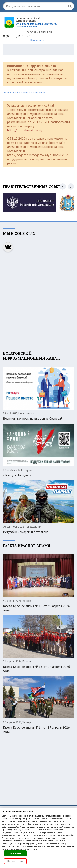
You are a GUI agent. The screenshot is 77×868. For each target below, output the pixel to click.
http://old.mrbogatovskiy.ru (26, 130)
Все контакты (38, 40)
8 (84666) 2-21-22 (17, 36)
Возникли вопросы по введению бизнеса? (33, 418)
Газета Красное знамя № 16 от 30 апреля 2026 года (37, 608)
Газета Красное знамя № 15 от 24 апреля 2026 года (37, 669)
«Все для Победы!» (17, 475)
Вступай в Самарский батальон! (25, 532)
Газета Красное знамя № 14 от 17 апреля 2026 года (36, 729)
